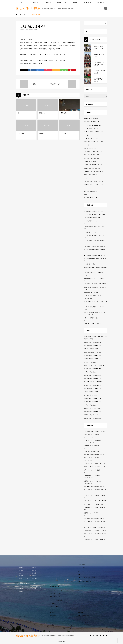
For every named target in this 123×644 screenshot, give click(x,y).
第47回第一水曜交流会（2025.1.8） (92, 415)
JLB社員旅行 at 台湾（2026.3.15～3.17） (94, 211)
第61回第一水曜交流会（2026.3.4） (92, 349)
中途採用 (21, 592)
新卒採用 (21, 570)
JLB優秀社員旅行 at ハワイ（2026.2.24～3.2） (95, 214)
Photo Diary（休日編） (55, 593)
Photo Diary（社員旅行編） (56, 600)
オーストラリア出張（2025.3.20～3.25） (94, 132)
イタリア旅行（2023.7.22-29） (91, 138)
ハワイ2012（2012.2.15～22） (91, 188)
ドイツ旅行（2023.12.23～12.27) (92, 135)
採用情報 (21, 576)
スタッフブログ (29, 30)
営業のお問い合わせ (24, 583)
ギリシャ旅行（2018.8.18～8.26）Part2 (93, 152)
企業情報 (35, 2)
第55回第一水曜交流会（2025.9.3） (92, 375)
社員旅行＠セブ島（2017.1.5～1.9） (93, 293)
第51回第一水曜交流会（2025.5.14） (93, 398)
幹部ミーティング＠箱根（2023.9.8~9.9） (94, 518)
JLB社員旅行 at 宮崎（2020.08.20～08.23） (94, 255)
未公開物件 (22, 589)
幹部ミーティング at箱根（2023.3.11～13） (94, 527)
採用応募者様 (22, 586)
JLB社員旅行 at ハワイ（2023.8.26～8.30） (94, 232)
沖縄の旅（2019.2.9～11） (90, 148)
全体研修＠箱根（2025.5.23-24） (92, 395)
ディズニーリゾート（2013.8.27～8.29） (94, 185)
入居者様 (34, 583)
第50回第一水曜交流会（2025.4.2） (92, 402)
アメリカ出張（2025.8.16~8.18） (92, 451)
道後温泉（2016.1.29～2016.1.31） (92, 168)
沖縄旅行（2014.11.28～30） (91, 175)
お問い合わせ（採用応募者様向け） (87, 578)
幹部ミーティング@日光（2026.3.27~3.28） (95, 431)
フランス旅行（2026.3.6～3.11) (91, 122)
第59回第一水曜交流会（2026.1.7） (92, 359)
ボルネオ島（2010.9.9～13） (91, 198)
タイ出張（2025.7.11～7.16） (91, 128)
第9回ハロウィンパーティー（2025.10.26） (94, 365)
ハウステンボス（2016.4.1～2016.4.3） (93, 165)
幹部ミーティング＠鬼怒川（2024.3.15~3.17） (95, 501)
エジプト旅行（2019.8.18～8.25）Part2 (93, 142)
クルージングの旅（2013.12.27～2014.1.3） (95, 181)
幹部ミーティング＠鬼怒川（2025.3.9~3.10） (95, 467)
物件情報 (48, 2)
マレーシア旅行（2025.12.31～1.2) (92, 125)
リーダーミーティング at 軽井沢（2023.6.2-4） (95, 531)
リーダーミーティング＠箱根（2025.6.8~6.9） (95, 463)
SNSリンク (35, 570)
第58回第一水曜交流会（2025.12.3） (93, 362)
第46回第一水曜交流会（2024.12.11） (93, 418)
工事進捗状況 (82, 565)
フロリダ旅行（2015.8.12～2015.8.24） (93, 171)
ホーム (22, 2)
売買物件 (21, 567)
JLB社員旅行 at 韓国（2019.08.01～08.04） (94, 264)
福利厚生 (34, 589)
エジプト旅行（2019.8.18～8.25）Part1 (93, 145)
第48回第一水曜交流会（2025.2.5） (92, 412)
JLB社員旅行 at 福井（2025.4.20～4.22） (94, 218)
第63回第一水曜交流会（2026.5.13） (93, 342)
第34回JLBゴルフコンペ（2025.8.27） (93, 382)
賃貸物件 (34, 567)
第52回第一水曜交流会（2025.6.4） (92, 392)
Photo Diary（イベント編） (56, 590)
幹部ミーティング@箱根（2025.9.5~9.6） (94, 455)
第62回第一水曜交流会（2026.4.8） (92, 345)
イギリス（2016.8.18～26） (90, 161)
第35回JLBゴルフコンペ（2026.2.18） (93, 352)
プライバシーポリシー (25, 573)
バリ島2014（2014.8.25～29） (91, 178)
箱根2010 (86, 195)
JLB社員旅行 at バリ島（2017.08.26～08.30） (95, 284)
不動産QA (75, 2)
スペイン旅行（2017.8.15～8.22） (92, 158)
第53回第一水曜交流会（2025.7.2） (92, 388)
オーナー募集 (35, 586)
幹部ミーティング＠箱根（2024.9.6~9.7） (94, 487)
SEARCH (106, 8)
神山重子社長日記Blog (55, 587)
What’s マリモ (88, 2)
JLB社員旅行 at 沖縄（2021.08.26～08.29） (94, 246)
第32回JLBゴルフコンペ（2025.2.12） (93, 408)
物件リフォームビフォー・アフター (25, 580)
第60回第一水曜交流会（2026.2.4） (92, 355)
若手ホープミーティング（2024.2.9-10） (94, 504)
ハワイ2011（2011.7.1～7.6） (91, 191)
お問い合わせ (101, 2)
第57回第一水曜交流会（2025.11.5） (93, 369)
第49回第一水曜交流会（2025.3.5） (92, 405)
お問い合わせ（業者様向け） (85, 581)
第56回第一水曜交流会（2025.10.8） (93, 372)
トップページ (82, 587)
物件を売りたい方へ (61, 2)
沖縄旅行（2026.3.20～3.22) (91, 119)
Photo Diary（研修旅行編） (56, 597)
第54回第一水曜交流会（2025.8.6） (92, 385)
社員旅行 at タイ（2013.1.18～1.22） (93, 323)
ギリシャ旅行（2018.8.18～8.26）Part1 (93, 155)
